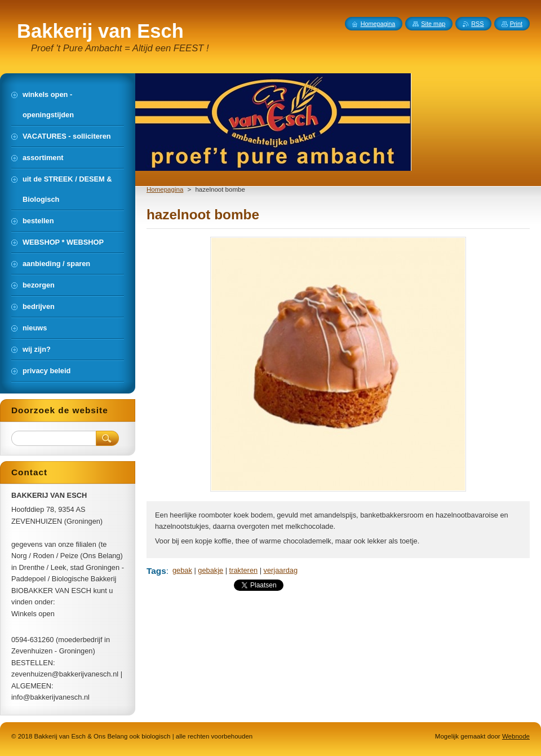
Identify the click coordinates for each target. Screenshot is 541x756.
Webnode (516, 736)
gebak (182, 570)
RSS (477, 24)
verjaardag (281, 570)
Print (516, 24)
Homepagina (165, 189)
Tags (156, 571)
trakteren (244, 570)
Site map (433, 24)
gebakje (210, 570)
